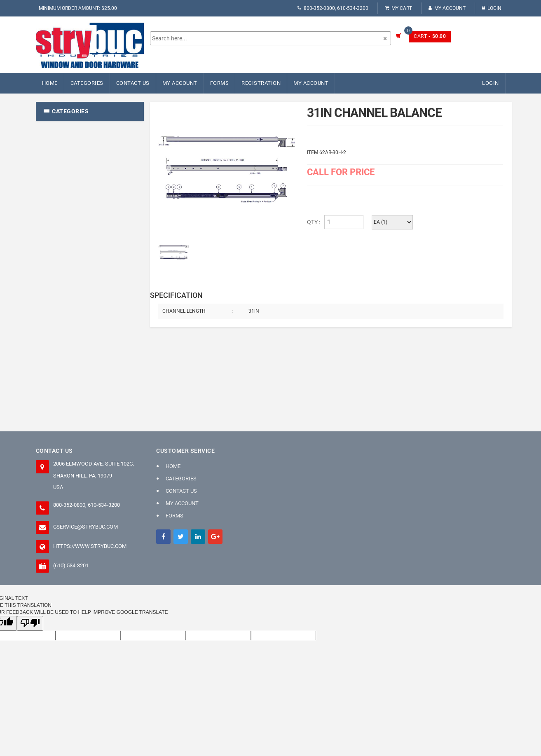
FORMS (220, 83)
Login (492, 8)
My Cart (398, 8)
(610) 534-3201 (71, 565)
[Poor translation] (30, 623)
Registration (261, 83)
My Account (447, 8)
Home (50, 83)
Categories (87, 83)
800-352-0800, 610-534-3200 (333, 8)
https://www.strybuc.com (90, 546)
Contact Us (133, 83)
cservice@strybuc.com (85, 527)
